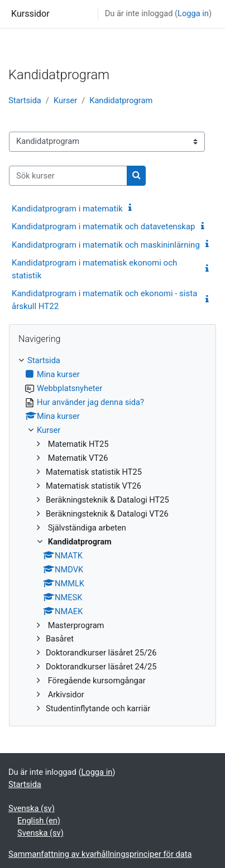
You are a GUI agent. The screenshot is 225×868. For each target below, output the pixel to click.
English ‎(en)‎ (39, 821)
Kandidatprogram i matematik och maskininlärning (106, 245)
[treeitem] (113, 535)
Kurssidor (30, 14)
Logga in (193, 13)
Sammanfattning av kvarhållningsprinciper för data (100, 854)
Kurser (65, 100)
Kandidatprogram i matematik (67, 209)
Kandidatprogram (121, 100)
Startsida (25, 100)
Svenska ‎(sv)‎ (32, 808)
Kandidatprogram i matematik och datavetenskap (104, 226)
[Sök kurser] (68, 176)
